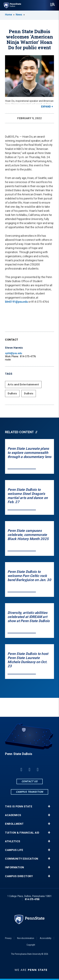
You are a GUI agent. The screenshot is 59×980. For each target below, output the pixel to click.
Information (15, 867)
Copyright (31, 945)
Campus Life (14, 850)
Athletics (13, 841)
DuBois (12, 393)
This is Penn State (19, 806)
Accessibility (46, 938)
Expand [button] (46, 107)
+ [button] (49, 806)
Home (8, 15)
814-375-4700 (32, 899)
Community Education (22, 859)
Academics (13, 815)
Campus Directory (19, 876)
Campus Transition (29, 792)
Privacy (8, 938)
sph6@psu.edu (14, 353)
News (19, 15)
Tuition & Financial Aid (22, 833)
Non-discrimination (26, 938)
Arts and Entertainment (23, 384)
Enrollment (14, 824)
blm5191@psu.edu (16, 302)
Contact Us (30, 781)
